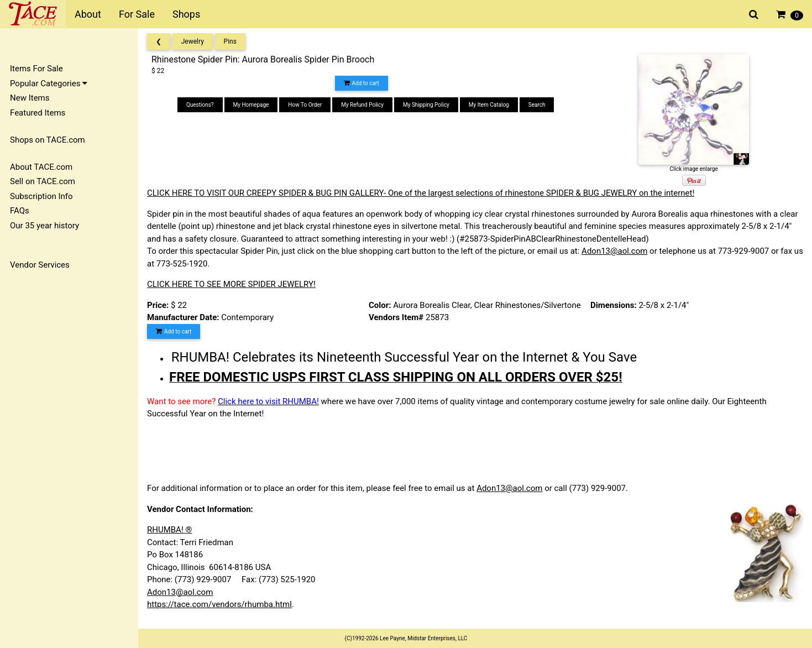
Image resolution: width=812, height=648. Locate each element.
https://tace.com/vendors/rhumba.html (219, 604)
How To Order (305, 105)
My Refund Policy (362, 105)
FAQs (20, 211)
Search (537, 105)
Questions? (200, 105)
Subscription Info (41, 196)
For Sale (137, 14)
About (88, 14)
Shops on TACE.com (48, 140)
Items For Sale (36, 69)
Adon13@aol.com (614, 251)
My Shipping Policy (426, 105)
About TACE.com (41, 167)
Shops (186, 14)
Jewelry (193, 41)
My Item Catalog (489, 105)
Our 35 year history (44, 226)
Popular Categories (49, 83)
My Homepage (251, 105)
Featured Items (38, 113)
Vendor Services (40, 265)
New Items (30, 98)
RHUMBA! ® (169, 530)
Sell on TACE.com (43, 181)
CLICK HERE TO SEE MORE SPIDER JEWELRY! (231, 284)
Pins (230, 41)
